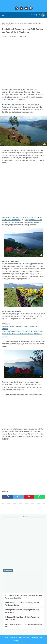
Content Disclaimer (36, 638)
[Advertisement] (23, 64)
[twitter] (21, 8)
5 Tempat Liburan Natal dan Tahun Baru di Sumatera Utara (23, 331)
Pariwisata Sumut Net (26, 641)
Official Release (24, 638)
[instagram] (31, 8)
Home (7, 638)
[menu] (3, 15)
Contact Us (14, 638)
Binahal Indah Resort (9, 105)
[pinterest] (29, 497)
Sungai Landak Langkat (33, 220)
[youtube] (26, 8)
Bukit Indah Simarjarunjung (12, 220)
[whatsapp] (39, 497)
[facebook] (17, 8)
